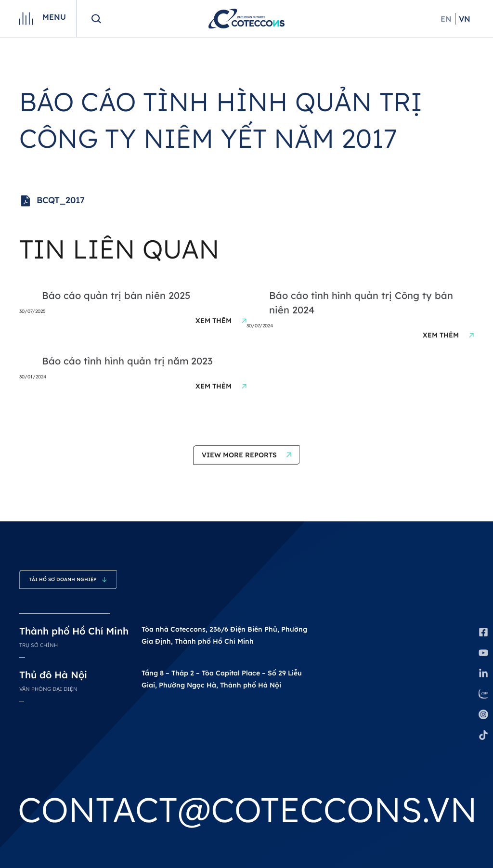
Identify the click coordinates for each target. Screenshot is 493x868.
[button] (246, 455)
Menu (54, 17)
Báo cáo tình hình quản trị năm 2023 (127, 361)
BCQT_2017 (52, 201)
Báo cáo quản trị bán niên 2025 (116, 295)
